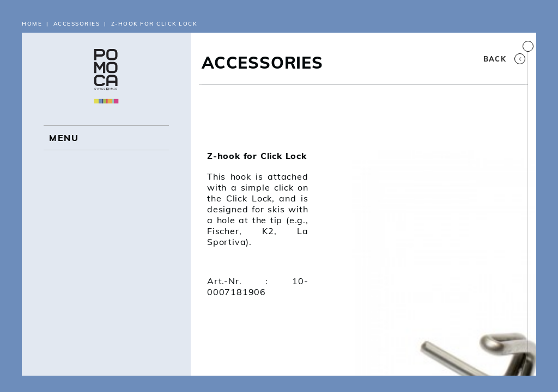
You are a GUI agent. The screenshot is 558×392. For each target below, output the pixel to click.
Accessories (77, 24)
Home (32, 24)
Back (504, 59)
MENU (64, 138)
